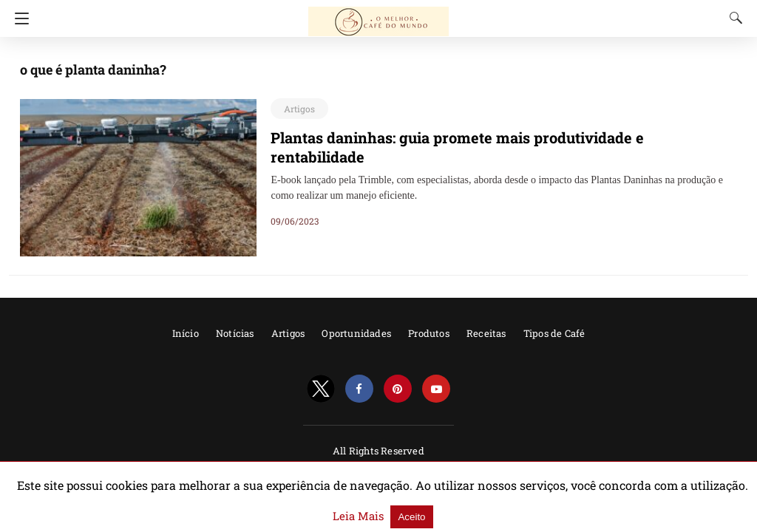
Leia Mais (673, 508)
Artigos (297, 109)
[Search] (733, 18)
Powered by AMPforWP (378, 470)
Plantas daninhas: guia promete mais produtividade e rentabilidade (483, 137)
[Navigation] (18, 18)
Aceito (721, 509)
